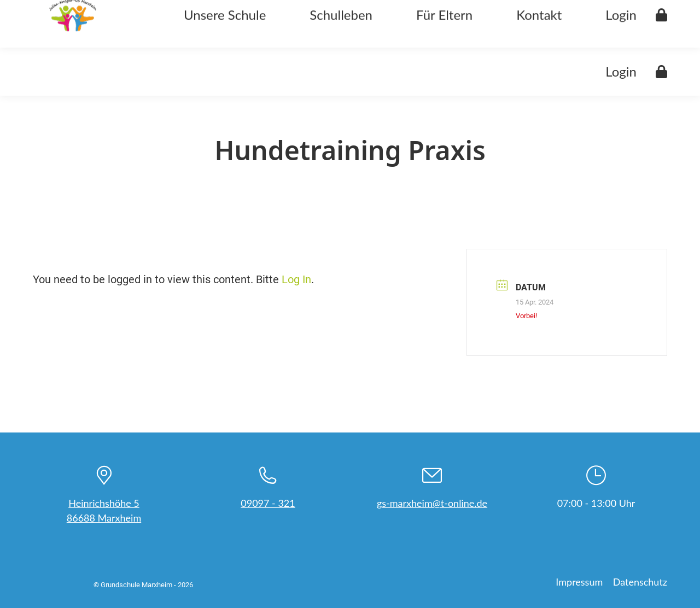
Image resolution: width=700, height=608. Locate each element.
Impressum (579, 582)
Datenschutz (640, 582)
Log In (296, 279)
